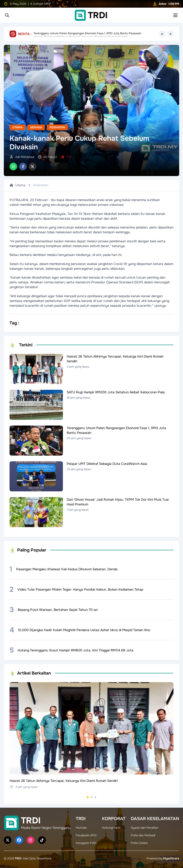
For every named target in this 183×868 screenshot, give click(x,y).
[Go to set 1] (88, 797)
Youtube (81, 828)
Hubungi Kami (111, 828)
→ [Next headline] (170, 34)
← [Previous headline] (162, 34)
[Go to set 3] (95, 797)
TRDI (18, 858)
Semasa (36, 127)
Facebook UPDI (86, 835)
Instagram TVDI (86, 843)
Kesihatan (57, 127)
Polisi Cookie (139, 843)
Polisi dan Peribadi (143, 835)
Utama (17, 127)
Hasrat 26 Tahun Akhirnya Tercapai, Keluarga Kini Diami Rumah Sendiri (81, 34)
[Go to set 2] (91, 797)
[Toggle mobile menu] (175, 15)
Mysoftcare (171, 858)
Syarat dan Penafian (145, 828)
